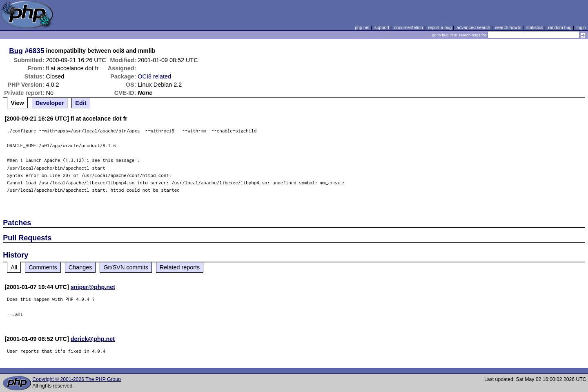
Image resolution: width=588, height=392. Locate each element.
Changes (80, 267)
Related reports (180, 267)
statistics (535, 27)
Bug (16, 51)
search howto (508, 27)
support (382, 27)
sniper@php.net (93, 287)
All (14, 267)
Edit (81, 103)
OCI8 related (154, 76)
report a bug (440, 27)
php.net (362, 27)
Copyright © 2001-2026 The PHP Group (77, 379)
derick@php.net (93, 339)
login (581, 27)
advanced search (473, 27)
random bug (560, 27)
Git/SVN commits (126, 267)
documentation (409, 27)
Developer (50, 103)
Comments (43, 267)
